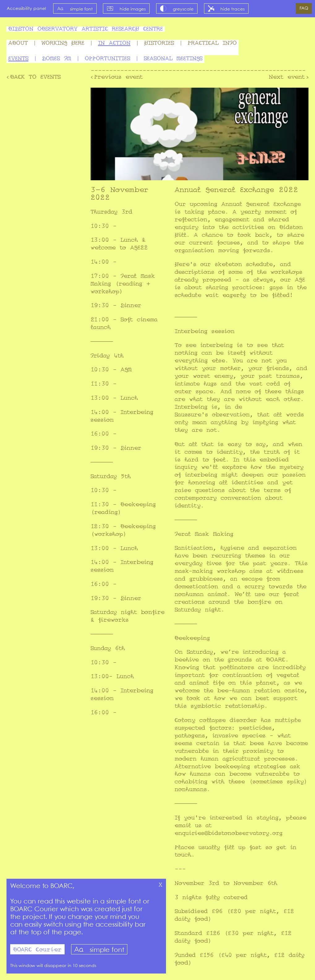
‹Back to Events (34, 77)
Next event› (289, 77)
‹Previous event (117, 77)
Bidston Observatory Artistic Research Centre (86, 29)
